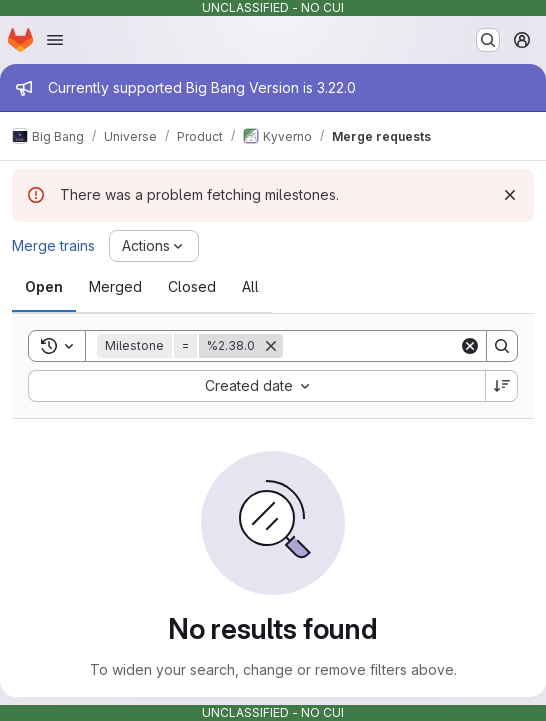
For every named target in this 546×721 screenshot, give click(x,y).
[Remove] (271, 346)
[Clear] (470, 346)
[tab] (44, 287)
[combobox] (256, 386)
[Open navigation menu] (55, 40)
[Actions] (154, 246)
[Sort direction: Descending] (502, 386)
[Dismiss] (510, 195)
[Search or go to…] (488, 40)
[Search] (407, 346)
